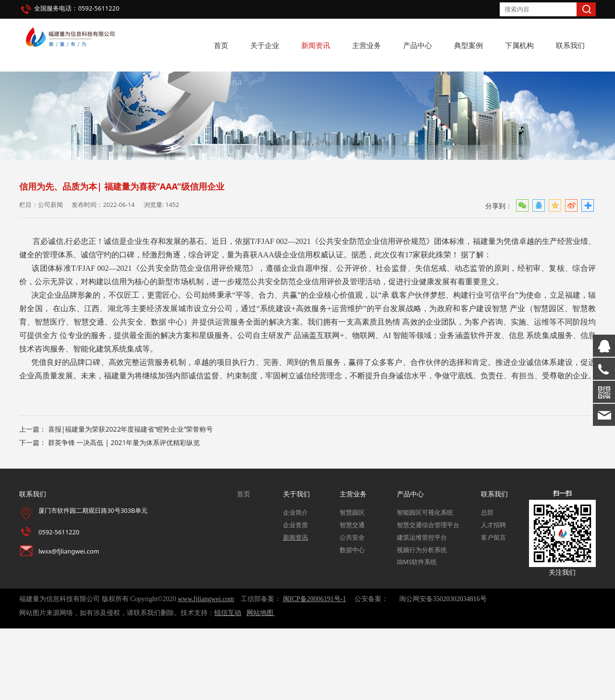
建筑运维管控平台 (422, 608)
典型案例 (468, 45)
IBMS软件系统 (417, 633)
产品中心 (418, 45)
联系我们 (570, 45)
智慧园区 (352, 584)
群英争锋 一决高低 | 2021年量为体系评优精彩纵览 (124, 514)
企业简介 (295, 584)
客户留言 (493, 608)
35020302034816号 (460, 670)
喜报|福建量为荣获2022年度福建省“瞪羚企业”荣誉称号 (131, 501)
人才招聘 (493, 596)
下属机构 (519, 45)
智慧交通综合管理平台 (428, 596)
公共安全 (352, 608)
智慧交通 (352, 596)
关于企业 (265, 45)
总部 (487, 584)
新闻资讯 (316, 45)
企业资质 (295, 596)
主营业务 (367, 45)
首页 (221, 45)
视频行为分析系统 (422, 621)
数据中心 (352, 621)
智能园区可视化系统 (425, 584)
